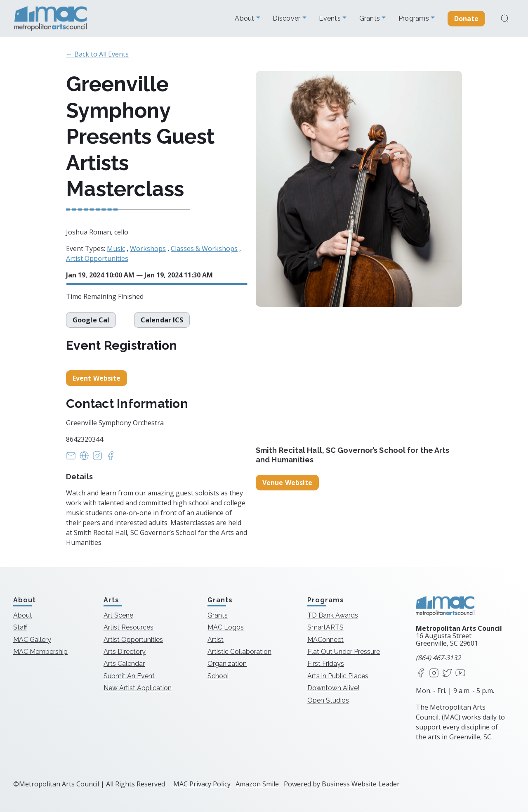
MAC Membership (40, 652)
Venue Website (287, 483)
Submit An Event (129, 676)
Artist (216, 640)
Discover (287, 19)
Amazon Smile (257, 784)
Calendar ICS (163, 320)
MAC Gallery (32, 640)
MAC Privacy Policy (202, 784)
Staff (20, 627)
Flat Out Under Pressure (344, 652)
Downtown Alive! (333, 688)
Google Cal (91, 320)
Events (331, 19)
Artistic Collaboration (239, 652)
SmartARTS (325, 627)
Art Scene (118, 615)
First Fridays (326, 664)
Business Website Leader (361, 784)
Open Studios (328, 700)
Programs (415, 19)
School (218, 676)
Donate (467, 19)
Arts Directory (125, 652)
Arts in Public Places (338, 676)
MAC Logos (226, 627)
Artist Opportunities (97, 258)
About (245, 19)
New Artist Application (138, 688)
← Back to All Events (97, 54)
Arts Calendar (124, 664)
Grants (371, 19)
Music (116, 249)
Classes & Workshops (204, 249)
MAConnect (325, 640)
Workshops (148, 249)
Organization (227, 664)
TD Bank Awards (333, 615)
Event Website (97, 378)
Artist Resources (128, 627)
